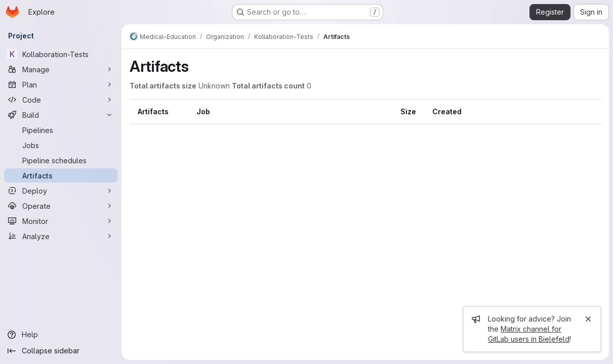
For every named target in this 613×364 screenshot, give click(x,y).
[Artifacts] (61, 175)
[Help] (61, 335)
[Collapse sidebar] (61, 351)
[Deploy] (61, 191)
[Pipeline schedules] (61, 160)
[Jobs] (61, 145)
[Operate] (61, 206)
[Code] (61, 100)
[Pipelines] (61, 130)
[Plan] (61, 84)
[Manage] (61, 69)
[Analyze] (61, 236)
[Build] (61, 115)
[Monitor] (61, 221)
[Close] (588, 319)
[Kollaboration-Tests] (61, 54)
